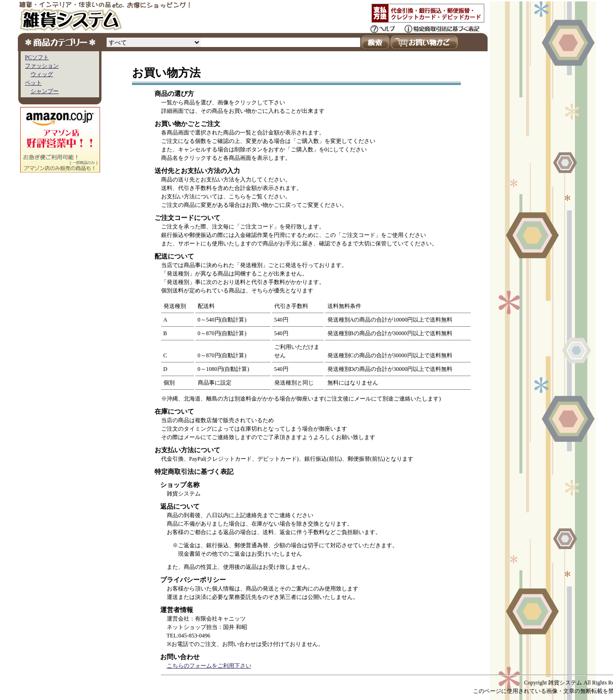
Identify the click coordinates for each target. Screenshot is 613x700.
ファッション (42, 66)
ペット (33, 83)
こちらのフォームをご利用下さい (209, 666)
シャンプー (45, 91)
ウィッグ (42, 74)
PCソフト (37, 57)
